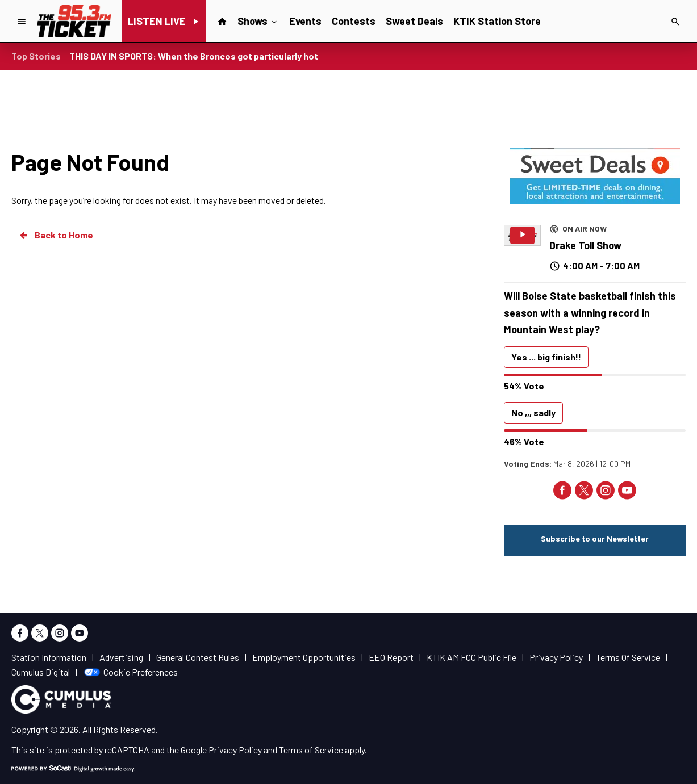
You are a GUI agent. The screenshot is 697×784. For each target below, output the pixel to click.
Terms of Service (311, 750)
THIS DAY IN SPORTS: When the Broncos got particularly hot (194, 56)
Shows (258, 20)
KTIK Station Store (497, 21)
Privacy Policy (235, 750)
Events (305, 21)
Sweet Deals (414, 21)
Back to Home (56, 235)
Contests (354, 21)
